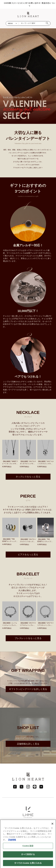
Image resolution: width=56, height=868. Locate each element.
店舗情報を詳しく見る (28, 744)
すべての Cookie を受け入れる (28, 864)
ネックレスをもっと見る (28, 477)
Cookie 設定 (28, 847)
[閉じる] (52, 825)
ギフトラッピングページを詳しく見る (28, 689)
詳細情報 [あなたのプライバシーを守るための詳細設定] (12, 841)
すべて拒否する (28, 855)
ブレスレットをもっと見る (28, 638)
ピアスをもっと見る (28, 554)
